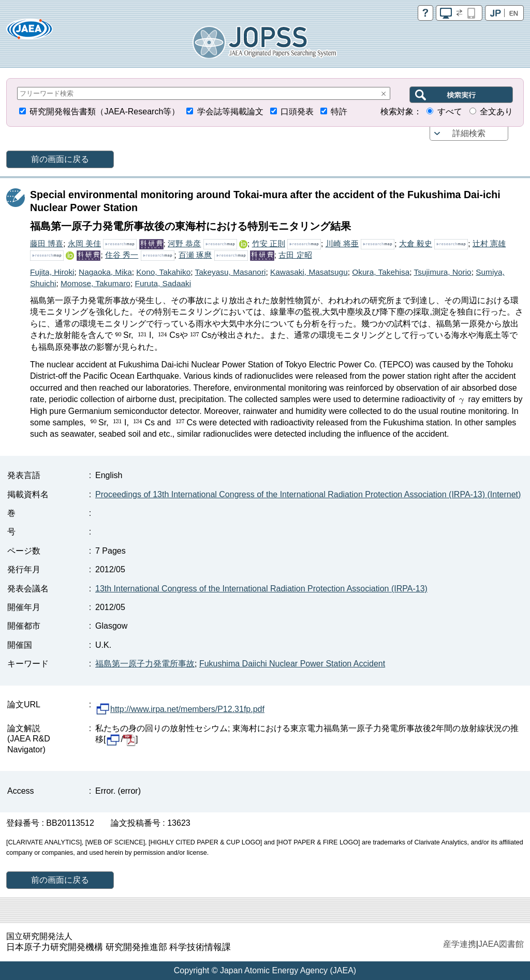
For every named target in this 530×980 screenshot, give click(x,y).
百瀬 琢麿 (195, 255)
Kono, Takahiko (163, 272)
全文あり (496, 112)
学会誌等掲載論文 (230, 112)
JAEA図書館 (501, 944)
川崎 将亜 (342, 243)
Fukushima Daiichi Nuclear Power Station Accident (292, 664)
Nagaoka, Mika (105, 272)
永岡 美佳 (84, 243)
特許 (339, 112)
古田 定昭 (295, 255)
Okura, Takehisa (381, 272)
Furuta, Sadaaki (163, 283)
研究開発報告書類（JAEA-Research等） (105, 112)
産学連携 (460, 944)
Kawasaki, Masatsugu (309, 272)
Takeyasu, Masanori (231, 272)
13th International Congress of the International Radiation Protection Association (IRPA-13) (261, 589)
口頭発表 (297, 112)
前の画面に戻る (60, 159)
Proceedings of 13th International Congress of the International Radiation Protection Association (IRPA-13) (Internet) (308, 494)
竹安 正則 (269, 243)
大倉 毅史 (416, 243)
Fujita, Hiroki (52, 272)
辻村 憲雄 (489, 243)
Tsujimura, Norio (443, 272)
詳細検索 (469, 133)
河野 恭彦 (184, 243)
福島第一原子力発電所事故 (145, 664)
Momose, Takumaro (95, 283)
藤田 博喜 (47, 243)
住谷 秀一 (122, 255)
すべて (450, 112)
